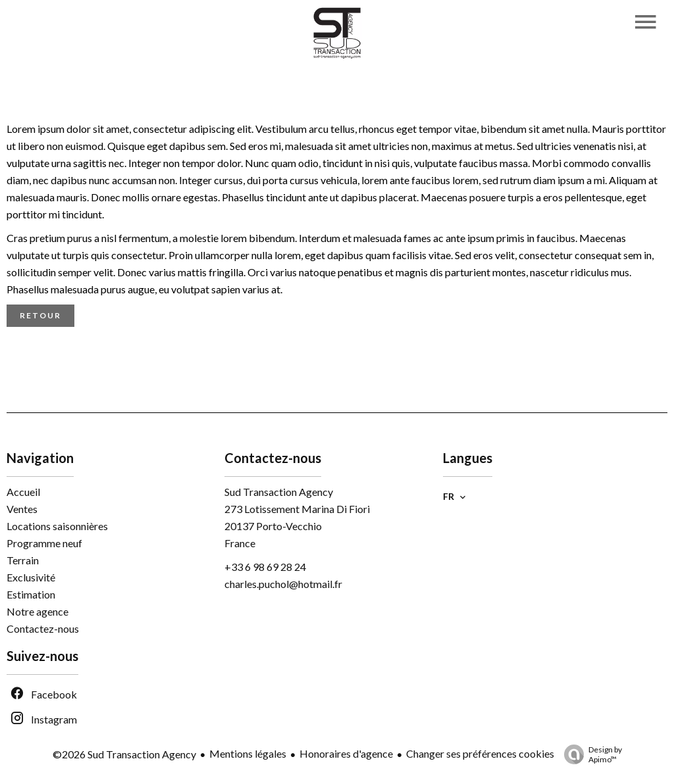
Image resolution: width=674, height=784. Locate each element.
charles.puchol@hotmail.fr (283, 584)
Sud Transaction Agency (279, 492)
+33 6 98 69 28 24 (265, 567)
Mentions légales (248, 753)
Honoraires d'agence (346, 753)
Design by (590, 754)
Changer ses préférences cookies (480, 753)
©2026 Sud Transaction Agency (124, 754)
